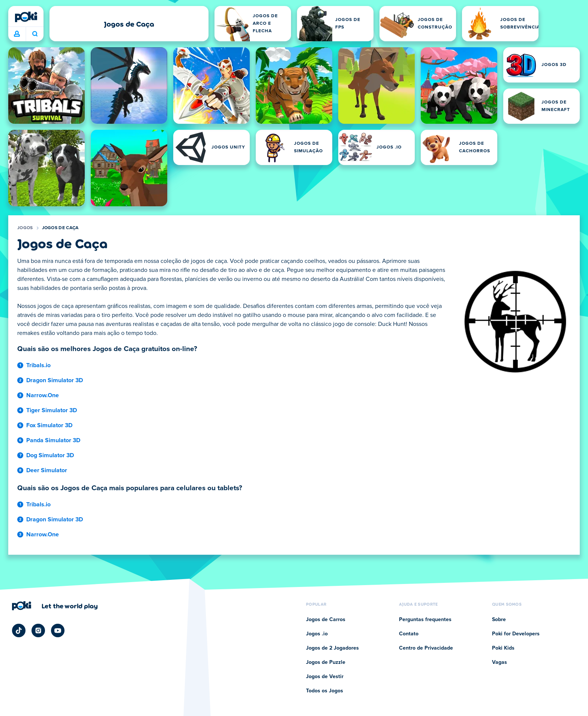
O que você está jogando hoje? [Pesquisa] (35, 34)
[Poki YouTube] (58, 630)
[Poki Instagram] (38, 630)
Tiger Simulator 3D (52, 410)
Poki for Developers (516, 634)
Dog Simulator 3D (50, 455)
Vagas (499, 662)
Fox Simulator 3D (49, 425)
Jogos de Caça (60, 228)
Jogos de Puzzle (326, 662)
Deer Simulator (47, 470)
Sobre (499, 620)
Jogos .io (317, 634)
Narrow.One (43, 395)
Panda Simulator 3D (53, 440)
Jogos (25, 228)
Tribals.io (38, 365)
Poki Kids (503, 648)
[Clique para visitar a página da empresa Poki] (55, 606)
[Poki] (26, 17)
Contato (409, 634)
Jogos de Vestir (325, 677)
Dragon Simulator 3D (55, 380)
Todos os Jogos (325, 691)
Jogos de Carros (326, 620)
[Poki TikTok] (19, 630)
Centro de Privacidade (426, 648)
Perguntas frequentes (425, 620)
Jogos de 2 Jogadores (332, 648)
